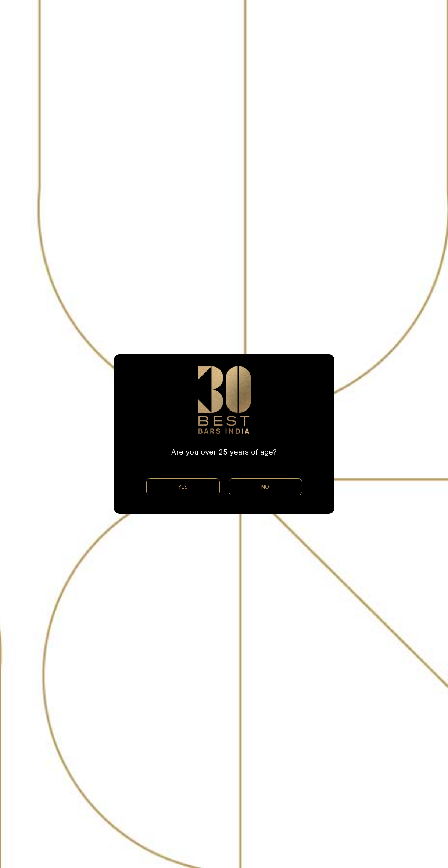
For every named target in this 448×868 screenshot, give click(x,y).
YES (183, 487)
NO (265, 487)
